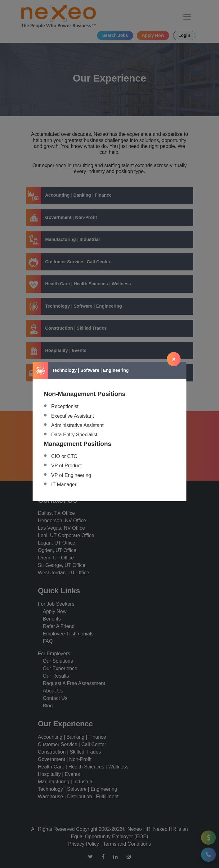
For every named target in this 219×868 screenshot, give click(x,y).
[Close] (174, 359)
